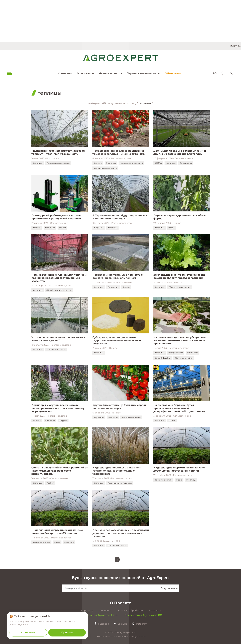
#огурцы (63, 420)
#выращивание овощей (131, 163)
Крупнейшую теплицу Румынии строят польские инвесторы (119, 407)
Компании (65, 73)
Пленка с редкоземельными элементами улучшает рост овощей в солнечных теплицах (121, 533)
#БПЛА (158, 163)
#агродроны (186, 163)
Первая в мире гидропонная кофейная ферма (180, 217)
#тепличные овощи (56, 349)
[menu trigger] (9, 73)
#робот (62, 228)
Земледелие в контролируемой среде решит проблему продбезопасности (179, 276)
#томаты (98, 163)
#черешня (99, 228)
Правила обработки (130, 611)
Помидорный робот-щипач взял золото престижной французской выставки (58, 217)
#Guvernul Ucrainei (184, 358)
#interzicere (192, 353)
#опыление (113, 287)
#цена (179, 480)
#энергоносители (163, 480)
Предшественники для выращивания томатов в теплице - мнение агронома (119, 152)
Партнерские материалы (143, 73)
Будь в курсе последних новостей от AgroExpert (120, 578)
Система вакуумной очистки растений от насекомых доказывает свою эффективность (60, 471)
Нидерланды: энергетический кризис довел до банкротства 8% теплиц (179, 469)
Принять (67, 632)
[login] (231, 73)
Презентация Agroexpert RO (143, 615)
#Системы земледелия (179, 287)
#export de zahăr (163, 358)
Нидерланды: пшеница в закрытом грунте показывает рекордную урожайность (117, 471)
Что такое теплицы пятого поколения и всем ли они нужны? (58, 339)
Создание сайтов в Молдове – (113, 636)
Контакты (155, 611)
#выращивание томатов (105, 168)
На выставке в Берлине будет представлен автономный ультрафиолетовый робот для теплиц (180, 408)
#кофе (171, 228)
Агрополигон (85, 73)
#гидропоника (176, 353)
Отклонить (28, 632)
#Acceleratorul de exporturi (59, 290)
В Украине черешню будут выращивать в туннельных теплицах (120, 217)
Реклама (105, 611)
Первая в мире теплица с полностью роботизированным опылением (118, 276)
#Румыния (99, 417)
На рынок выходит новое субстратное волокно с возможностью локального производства (179, 340)
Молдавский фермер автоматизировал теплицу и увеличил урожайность (58, 152)
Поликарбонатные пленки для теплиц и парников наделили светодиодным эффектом (59, 278)
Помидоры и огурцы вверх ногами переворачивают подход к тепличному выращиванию (58, 408)
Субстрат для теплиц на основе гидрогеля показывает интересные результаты (117, 340)
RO (214, 73)
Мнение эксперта (110, 73)
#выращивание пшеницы (120, 483)
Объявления (173, 73)
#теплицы (38, 163)
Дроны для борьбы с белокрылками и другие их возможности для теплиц (180, 152)
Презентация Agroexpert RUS (99, 615)
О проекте (86, 611)
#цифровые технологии (58, 163)
